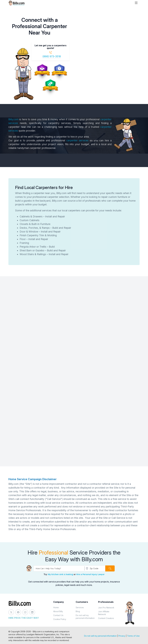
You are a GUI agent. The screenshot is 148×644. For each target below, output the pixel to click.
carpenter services (78, 140)
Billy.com (13, 119)
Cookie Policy (60, 619)
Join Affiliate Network (104, 613)
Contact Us (58, 615)
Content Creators (106, 618)
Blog (78, 611)
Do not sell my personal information (85, 617)
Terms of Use (133, 636)
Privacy (122, 636)
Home (56, 607)
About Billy (58, 611)
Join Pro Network (106, 608)
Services (80, 607)
